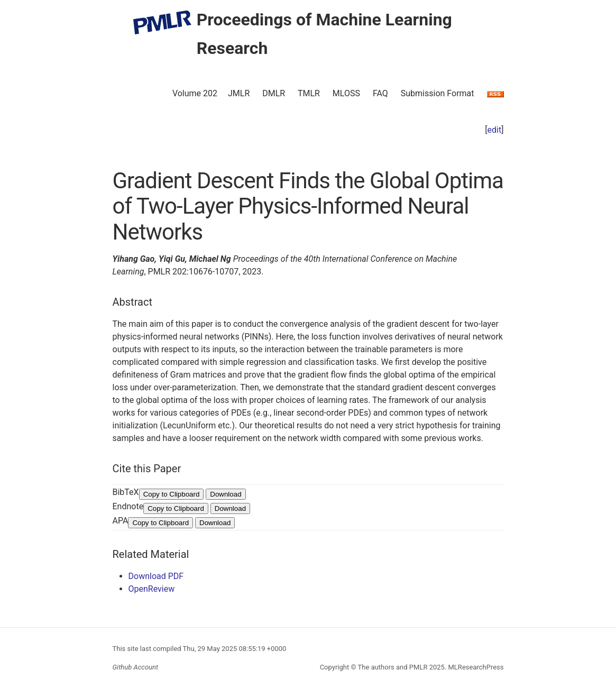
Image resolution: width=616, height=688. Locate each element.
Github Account (136, 667)
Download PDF (156, 576)
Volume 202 (195, 93)
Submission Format (438, 93)
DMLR (274, 93)
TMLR (309, 93)
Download (226, 494)
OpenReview (152, 589)
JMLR (239, 93)
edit (495, 130)
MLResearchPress (475, 667)
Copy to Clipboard (172, 494)
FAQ (380, 93)
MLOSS (346, 93)
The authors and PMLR (393, 667)
